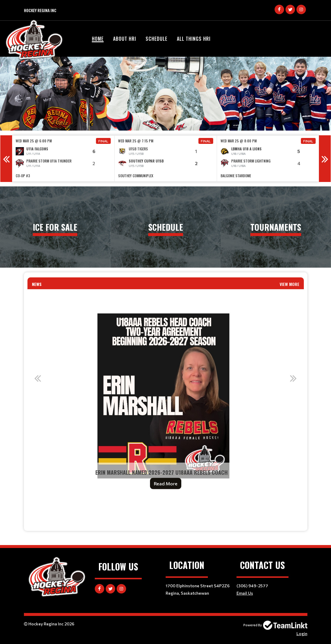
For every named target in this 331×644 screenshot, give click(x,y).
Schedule (156, 39)
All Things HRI (194, 39)
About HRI (125, 39)
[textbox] (166, 509)
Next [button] (325, 159)
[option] (63, 158)
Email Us (245, 593)
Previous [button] (6, 159)
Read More (166, 483)
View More (290, 284)
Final (103, 141)
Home (98, 39)
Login (302, 634)
